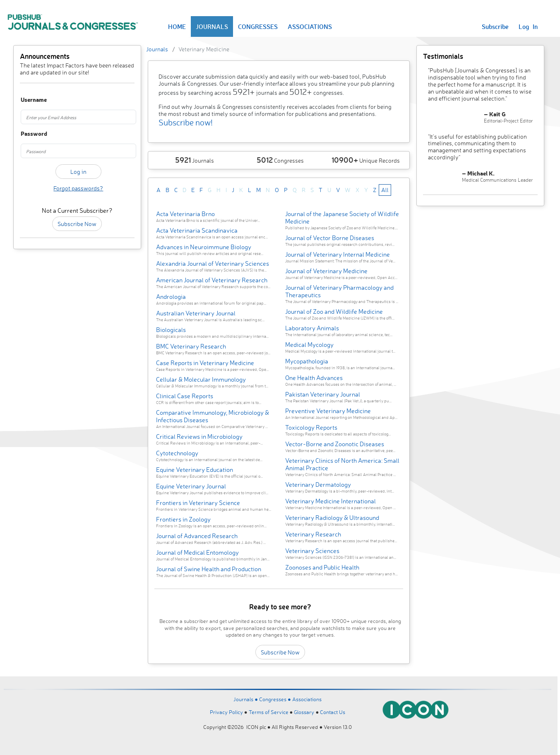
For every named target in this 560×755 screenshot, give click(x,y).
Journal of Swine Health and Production (209, 569)
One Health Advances (314, 378)
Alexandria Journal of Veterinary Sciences (213, 263)
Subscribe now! (186, 122)
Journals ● (246, 699)
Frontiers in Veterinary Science (198, 503)
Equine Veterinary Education (195, 470)
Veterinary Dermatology (318, 484)
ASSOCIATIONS (310, 26)
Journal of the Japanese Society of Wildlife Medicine (342, 218)
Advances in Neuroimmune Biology (204, 247)
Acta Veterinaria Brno (185, 214)
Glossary (304, 712)
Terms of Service (269, 712)
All (385, 190)
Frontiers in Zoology (183, 519)
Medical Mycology (309, 345)
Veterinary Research (313, 534)
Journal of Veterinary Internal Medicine (338, 254)
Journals (157, 49)
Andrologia (171, 297)
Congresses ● (276, 699)
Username (29, 100)
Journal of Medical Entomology (197, 552)
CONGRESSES (258, 26)
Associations (307, 699)
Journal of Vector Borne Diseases (330, 238)
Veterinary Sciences (312, 551)
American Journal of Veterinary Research (212, 280)
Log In (528, 26)
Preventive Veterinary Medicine (328, 411)
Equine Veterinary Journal (191, 486)
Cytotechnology (177, 453)
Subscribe (495, 26)
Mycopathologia (307, 361)
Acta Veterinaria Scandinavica (197, 230)
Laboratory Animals (312, 328)
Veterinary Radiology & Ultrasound (332, 518)
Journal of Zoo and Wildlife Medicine (334, 311)
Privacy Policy (226, 712)
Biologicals (171, 330)
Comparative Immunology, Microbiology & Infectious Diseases (213, 416)
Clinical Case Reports (185, 396)
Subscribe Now (77, 224)
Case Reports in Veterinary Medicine (205, 363)
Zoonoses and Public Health (322, 567)
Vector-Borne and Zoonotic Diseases (335, 444)
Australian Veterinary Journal (196, 313)
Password (29, 134)
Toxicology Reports (311, 427)
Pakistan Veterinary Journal (323, 394)
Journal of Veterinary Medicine (326, 271)
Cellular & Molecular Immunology (201, 379)
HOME (177, 26)
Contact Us (333, 712)
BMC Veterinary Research (191, 346)
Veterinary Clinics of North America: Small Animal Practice (342, 464)
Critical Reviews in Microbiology (199, 436)
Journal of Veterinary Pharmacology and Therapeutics (339, 291)
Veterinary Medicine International (330, 501)
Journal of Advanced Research (197, 536)
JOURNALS (212, 26)
